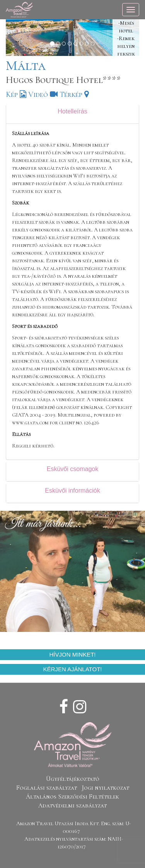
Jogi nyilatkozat (106, 788)
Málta (26, 65)
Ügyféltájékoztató (73, 779)
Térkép (74, 95)
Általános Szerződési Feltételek (72, 797)
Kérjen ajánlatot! (73, 669)
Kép (16, 95)
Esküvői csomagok (72, 469)
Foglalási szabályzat (47, 788)
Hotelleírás (72, 111)
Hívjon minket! (72, 654)
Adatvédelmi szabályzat (72, 806)
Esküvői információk (72, 491)
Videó (43, 95)
